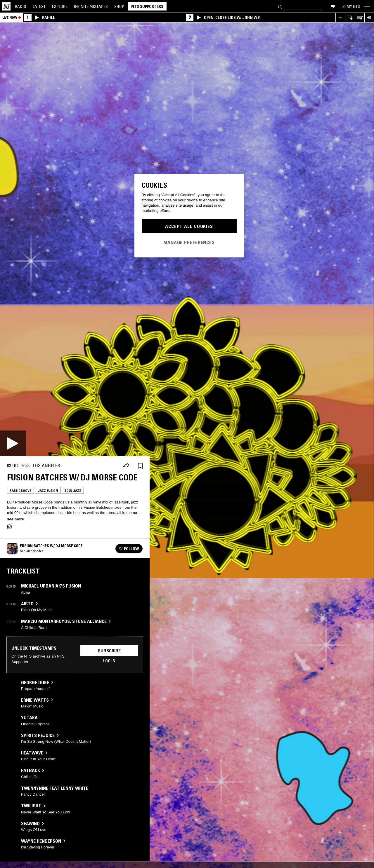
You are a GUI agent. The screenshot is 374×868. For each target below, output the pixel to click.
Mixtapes (91, 6)
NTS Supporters (147, 6)
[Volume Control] (369, 18)
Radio (21, 6)
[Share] (126, 466)
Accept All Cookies (189, 226)
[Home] (6, 6)
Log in (109, 661)
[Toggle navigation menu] (367, 6)
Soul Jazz (73, 490)
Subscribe (109, 651)
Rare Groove (20, 490)
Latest (39, 6)
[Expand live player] (340, 18)
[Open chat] (333, 6)
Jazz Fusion (48, 490)
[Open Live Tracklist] (360, 18)
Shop (119, 6)
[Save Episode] (140, 466)
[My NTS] (350, 6)
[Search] (280, 6)
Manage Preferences (189, 242)
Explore (60, 6)
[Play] (13, 443)
